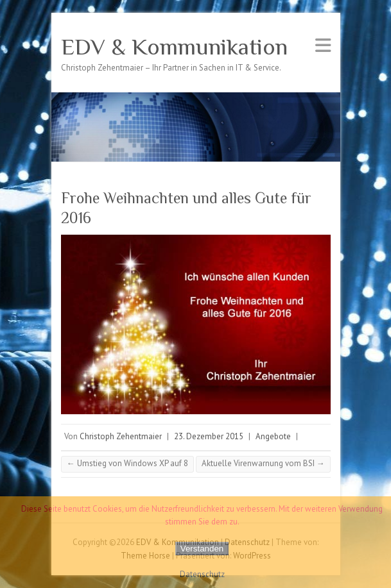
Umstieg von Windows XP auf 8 (127, 463)
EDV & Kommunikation (174, 47)
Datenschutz (202, 574)
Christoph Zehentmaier (121, 436)
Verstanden (202, 549)
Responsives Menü (323, 45)
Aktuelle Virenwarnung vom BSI (263, 463)
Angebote (273, 436)
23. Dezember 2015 (209, 436)
